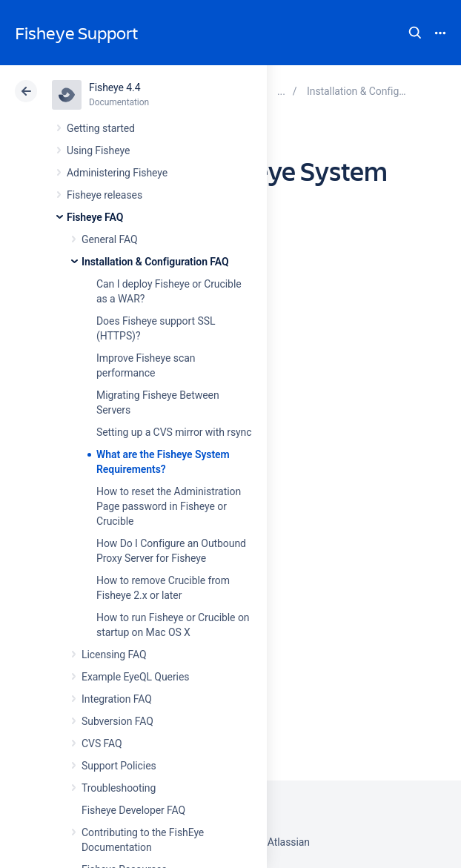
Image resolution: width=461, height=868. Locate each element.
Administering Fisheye (117, 173)
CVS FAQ (102, 743)
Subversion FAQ (117, 721)
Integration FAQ (117, 699)
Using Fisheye (98, 150)
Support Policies (119, 766)
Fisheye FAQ (95, 217)
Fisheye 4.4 (115, 87)
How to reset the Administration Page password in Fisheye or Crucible (169, 506)
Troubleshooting (119, 788)
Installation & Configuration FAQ (155, 262)
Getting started (101, 128)
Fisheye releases (105, 195)
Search (415, 33)
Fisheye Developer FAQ (133, 810)
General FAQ (110, 239)
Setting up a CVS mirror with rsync (174, 432)
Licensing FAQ (114, 655)
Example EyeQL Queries (135, 677)
